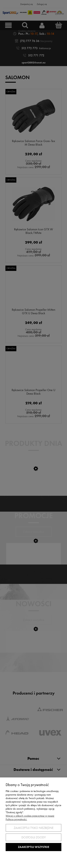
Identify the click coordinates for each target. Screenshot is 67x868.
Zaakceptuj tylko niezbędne (34, 828)
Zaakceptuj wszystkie (34, 847)
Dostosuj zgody (34, 837)
